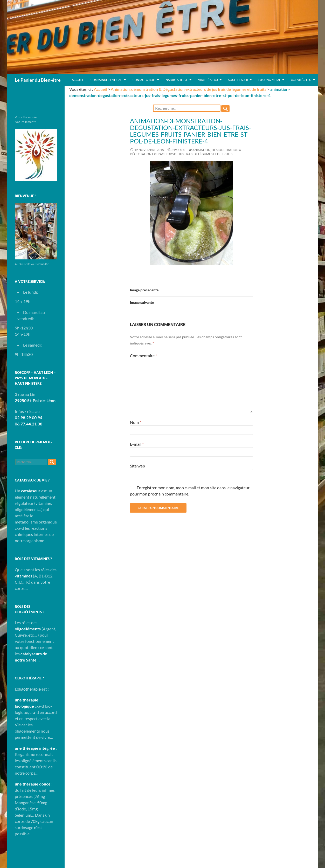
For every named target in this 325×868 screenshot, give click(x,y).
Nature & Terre (177, 80)
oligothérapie (29, 689)
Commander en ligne (106, 80)
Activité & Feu (301, 80)
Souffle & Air (238, 80)
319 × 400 (178, 150)
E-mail (137, 444)
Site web (137, 466)
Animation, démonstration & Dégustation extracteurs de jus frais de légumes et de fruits (189, 89)
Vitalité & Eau (208, 80)
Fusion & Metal (269, 80)
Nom (136, 422)
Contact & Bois (144, 80)
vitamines (23, 576)
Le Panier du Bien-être (38, 80)
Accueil (78, 80)
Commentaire (143, 356)
